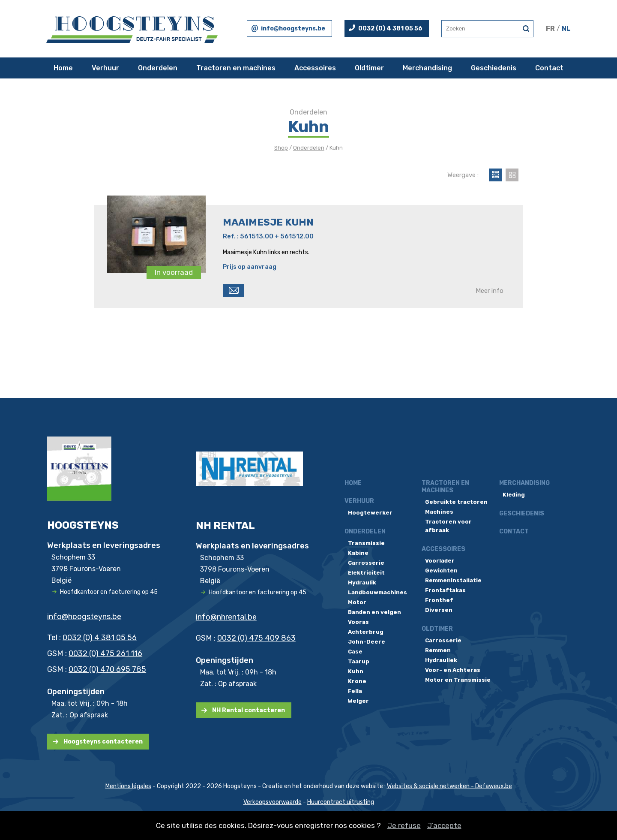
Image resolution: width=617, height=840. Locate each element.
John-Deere (367, 642)
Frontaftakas (445, 590)
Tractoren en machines (236, 68)
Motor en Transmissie (458, 680)
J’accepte (444, 825)
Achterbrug (366, 632)
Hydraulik (362, 583)
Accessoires (315, 68)
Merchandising (427, 68)
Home (63, 68)
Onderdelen (158, 68)
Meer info (490, 291)
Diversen (439, 610)
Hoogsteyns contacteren (103, 742)
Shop (281, 148)
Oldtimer (369, 68)
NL (566, 29)
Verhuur (105, 68)
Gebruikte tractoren (456, 502)
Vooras (358, 622)
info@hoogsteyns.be (293, 29)
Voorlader (440, 561)
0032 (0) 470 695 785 (107, 669)
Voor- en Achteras (453, 670)
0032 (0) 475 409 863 (256, 638)
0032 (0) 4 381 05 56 (390, 29)
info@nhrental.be (226, 617)
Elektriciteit (366, 573)
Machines (439, 512)
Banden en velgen (374, 612)
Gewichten (441, 571)
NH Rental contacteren (249, 710)
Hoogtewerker (370, 513)
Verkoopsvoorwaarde (273, 802)
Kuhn (356, 671)
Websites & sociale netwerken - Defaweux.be (449, 786)
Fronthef (439, 600)
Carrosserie (366, 563)
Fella (355, 691)
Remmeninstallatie (453, 580)
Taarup (359, 661)
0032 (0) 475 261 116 (105, 653)
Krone (357, 681)
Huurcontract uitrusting (341, 802)
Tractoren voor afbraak (448, 526)
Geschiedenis (494, 68)
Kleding (514, 495)
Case (355, 652)
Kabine (358, 553)
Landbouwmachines (377, 592)
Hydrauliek (441, 660)
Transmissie (366, 543)
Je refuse (404, 825)
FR (550, 29)
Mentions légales (128, 786)
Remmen (438, 650)
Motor (357, 602)
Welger (358, 701)
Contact (549, 68)
